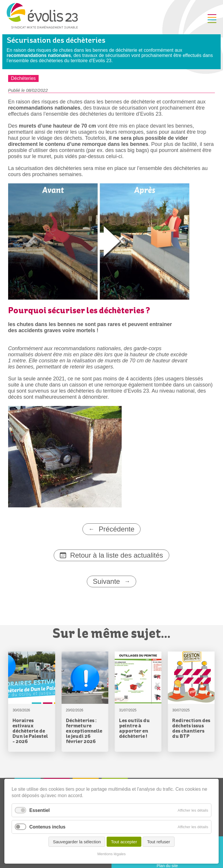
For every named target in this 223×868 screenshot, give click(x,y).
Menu (212, 19)
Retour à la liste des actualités (116, 555)
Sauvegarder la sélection (77, 842)
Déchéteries (23, 78)
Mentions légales (111, 854)
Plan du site (167, 866)
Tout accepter (124, 842)
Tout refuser (158, 842)
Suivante (106, 581)
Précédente (117, 529)
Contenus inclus (47, 827)
